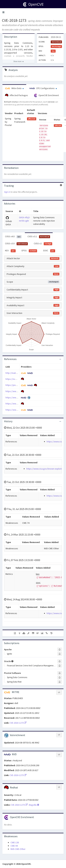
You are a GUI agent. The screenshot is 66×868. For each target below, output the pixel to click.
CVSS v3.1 (39, 237)
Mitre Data (14, 88)
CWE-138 (15, 842)
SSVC (49, 251)
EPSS (29, 251)
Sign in (7, 192)
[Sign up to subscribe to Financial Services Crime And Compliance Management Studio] (60, 666)
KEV (10, 251)
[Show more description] (19, 61)
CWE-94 (14, 846)
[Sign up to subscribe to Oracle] (60, 661)
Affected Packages (16, 95)
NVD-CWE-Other (18, 849)
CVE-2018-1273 (14, 20)
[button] (3, 12)
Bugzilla (34, 805)
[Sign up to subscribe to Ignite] (60, 654)
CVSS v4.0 (13, 237)
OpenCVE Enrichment (46, 95)
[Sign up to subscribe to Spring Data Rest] (60, 682)
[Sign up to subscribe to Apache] (60, 649)
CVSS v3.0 (16, 244)
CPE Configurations (43, 88)
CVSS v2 (43, 244)
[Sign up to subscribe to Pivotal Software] (60, 673)
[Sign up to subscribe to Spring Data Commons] (60, 677)
